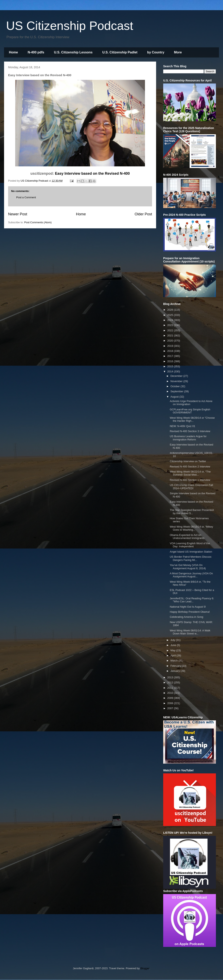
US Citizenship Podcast (70, 26)
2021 (171, 336)
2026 (171, 310)
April (174, 655)
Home (13, 52)
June (174, 645)
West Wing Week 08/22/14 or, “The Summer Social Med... (190, 473)
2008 (171, 703)
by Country (156, 52)
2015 (171, 366)
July (173, 640)
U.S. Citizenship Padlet (120, 52)
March (175, 661)
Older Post (143, 214)
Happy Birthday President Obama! (190, 612)
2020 (171, 341)
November (177, 381)
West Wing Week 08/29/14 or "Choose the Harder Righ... (192, 419)
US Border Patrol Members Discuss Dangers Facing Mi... (190, 558)
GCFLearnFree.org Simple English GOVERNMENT (190, 411)
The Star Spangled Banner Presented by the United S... (192, 512)
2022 (171, 330)
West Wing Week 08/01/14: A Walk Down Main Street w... (190, 632)
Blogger (145, 968)
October (176, 386)
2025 (171, 315)
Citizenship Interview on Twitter (188, 461)
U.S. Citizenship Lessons (73, 52)
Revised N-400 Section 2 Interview (190, 467)
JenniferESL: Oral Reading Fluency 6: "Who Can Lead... (192, 600)
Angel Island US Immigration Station (191, 552)
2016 (171, 361)
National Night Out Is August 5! (188, 607)
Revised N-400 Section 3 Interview (190, 431)
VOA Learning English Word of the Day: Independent (190, 545)
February (176, 666)
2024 (171, 320)
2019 (171, 346)
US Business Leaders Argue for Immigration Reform (188, 438)
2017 (171, 356)
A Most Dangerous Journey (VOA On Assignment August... (191, 575)
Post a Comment (26, 197)
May (173, 650)
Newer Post (18, 214)
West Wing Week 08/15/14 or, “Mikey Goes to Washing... (191, 528)
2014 (171, 371)
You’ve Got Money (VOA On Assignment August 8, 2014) (188, 567)
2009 (171, 698)
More (178, 52)
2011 (171, 688)
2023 (171, 325)
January (176, 671)
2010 (171, 693)
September (177, 391)
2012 (171, 682)
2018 (171, 351)
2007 (171, 708)
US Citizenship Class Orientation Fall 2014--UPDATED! (191, 487)
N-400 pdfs (36, 52)
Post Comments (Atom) (38, 222)
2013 (171, 677)
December (177, 376)
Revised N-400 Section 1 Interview (190, 480)
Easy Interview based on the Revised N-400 (92, 173)
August (175, 397)
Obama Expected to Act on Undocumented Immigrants (187, 537)
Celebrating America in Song (186, 617)
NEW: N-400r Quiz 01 (182, 426)
